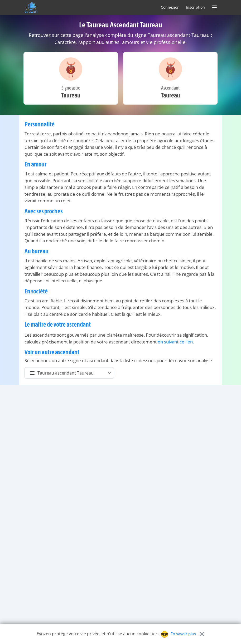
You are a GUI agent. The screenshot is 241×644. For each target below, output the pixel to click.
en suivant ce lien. (176, 342)
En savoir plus (183, 634)
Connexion (170, 7)
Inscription (195, 7)
